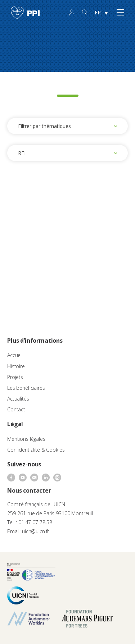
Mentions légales (26, 439)
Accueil (15, 355)
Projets (15, 377)
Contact (16, 409)
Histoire (16, 366)
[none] (101, 13)
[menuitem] (101, 13)
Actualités (18, 399)
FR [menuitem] (98, 12)
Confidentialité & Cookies (36, 450)
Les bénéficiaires (26, 388)
